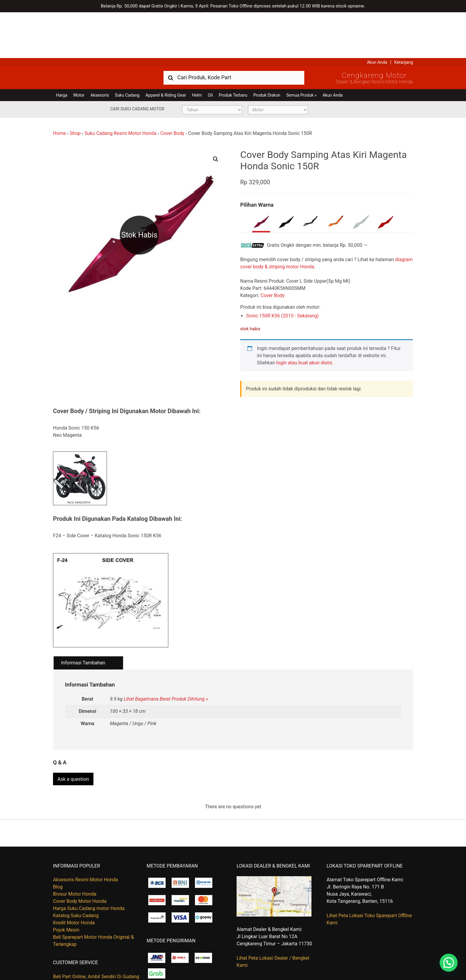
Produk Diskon (267, 49)
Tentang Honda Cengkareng (83, 957)
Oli (210, 49)
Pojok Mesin (66, 882)
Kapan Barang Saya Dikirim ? (83, 943)
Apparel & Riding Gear (166, 49)
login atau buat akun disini (304, 317)
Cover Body (172, 87)
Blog (58, 839)
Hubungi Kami (68, 936)
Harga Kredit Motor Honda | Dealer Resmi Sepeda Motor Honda (96, 31)
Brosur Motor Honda (75, 846)
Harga (62, 49)
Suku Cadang (127, 49)
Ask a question (73, 731)
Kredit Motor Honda (74, 875)
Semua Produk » (301, 49)
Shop (75, 87)
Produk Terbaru (233, 49)
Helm (197, 49)
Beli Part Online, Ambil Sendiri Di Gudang (96, 928)
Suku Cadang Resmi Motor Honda (120, 87)
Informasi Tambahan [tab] (83, 617)
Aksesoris (100, 49)
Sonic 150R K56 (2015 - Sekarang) (282, 270)
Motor (79, 49)
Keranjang (404, 16)
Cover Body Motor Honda (80, 853)
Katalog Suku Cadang (76, 868)
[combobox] (234, 32)
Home (59, 87)
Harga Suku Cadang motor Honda (89, 860)
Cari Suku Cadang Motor (137, 63)
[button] (216, 113)
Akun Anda (377, 16)
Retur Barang (67, 950)
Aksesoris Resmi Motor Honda (86, 832)
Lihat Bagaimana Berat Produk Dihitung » (166, 653)
